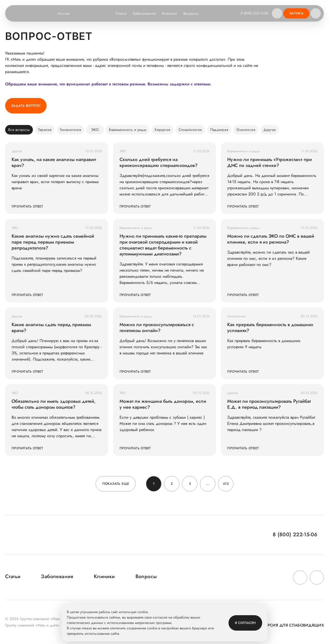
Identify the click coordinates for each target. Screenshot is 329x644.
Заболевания (144, 13)
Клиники (170, 13)
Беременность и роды (128, 130)
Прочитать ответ (27, 206)
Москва (67, 13)
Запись (296, 13)
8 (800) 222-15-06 (254, 13)
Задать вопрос (26, 106)
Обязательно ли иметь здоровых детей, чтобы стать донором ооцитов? (54, 404)
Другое (270, 130)
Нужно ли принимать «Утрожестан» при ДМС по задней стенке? (269, 163)
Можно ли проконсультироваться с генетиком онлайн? (157, 328)
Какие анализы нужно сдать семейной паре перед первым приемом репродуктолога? (53, 242)
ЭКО (95, 130)
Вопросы (191, 13)
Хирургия (162, 130)
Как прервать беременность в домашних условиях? (270, 328)
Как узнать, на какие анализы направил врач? (54, 163)
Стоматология (190, 130)
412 (226, 484)
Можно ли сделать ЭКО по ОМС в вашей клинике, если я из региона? (271, 239)
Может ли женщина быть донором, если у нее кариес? (163, 404)
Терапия (45, 130)
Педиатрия (219, 130)
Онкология (246, 130)
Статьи (121, 13)
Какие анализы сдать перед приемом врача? (51, 328)
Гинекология (71, 130)
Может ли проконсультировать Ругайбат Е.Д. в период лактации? (269, 404)
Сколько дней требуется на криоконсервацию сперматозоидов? (159, 163)
